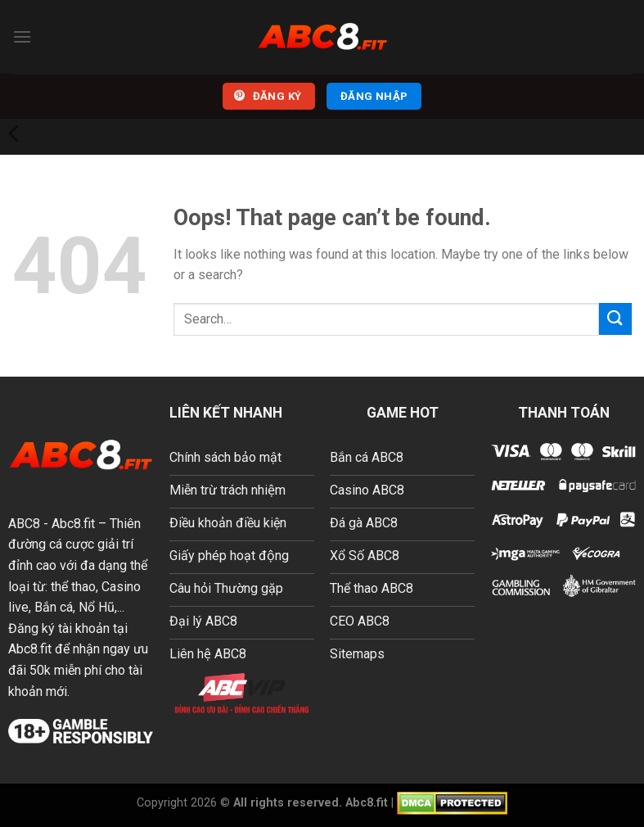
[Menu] (22, 36)
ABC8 (24, 524)
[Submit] (615, 319)
